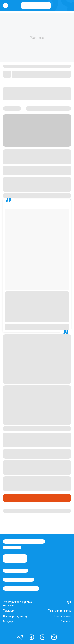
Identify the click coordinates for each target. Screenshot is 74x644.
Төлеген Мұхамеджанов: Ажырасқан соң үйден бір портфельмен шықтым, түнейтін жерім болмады (37, 440)
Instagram (44, 152)
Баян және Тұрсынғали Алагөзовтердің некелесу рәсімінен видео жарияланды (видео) (35, 484)
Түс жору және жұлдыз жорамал (17, 604)
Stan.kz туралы (16, 571)
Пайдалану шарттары (21, 588)
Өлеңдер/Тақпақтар (15, 616)
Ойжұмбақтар (62, 616)
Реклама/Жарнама (19, 580)
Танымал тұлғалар (60, 611)
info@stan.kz (12, 548)
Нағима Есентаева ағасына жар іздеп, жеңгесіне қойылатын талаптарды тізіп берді (35, 467)
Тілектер (8, 611)
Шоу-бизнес (13, 498)
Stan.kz (27, 144)
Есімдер (8, 621)
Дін (69, 602)
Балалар (66, 621)
